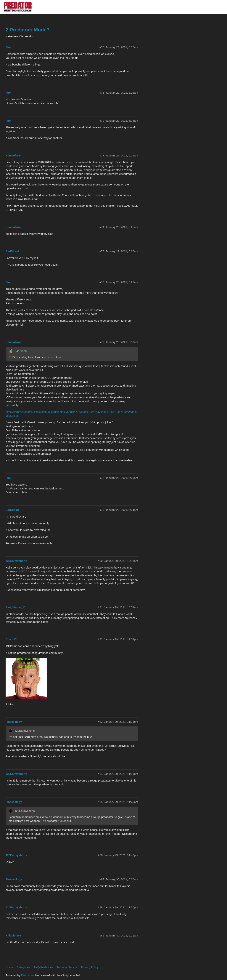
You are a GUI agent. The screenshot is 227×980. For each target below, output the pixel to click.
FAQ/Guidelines (43, 967)
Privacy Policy (90, 967)
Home (9, 967)
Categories (23, 967)
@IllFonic (11, 646)
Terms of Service (67, 967)
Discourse (27, 975)
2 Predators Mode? (28, 30)
